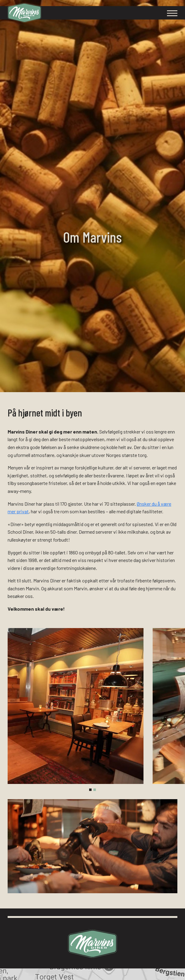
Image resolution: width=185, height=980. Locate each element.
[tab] (90, 790)
